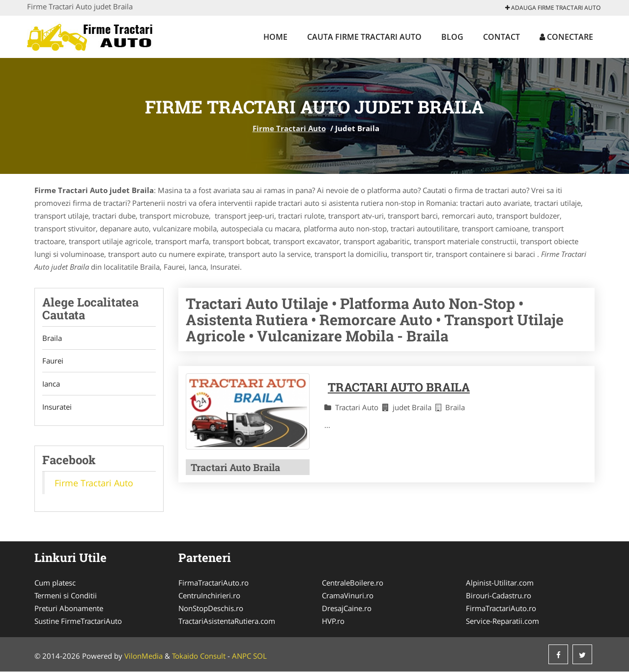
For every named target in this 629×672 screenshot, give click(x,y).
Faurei (53, 361)
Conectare (566, 37)
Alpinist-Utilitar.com (500, 583)
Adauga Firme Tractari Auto (553, 8)
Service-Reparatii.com (502, 621)
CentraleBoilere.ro (353, 583)
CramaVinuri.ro (348, 596)
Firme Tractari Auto (289, 128)
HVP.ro (333, 621)
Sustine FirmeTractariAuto (78, 621)
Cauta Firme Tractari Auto (364, 37)
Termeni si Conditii (66, 596)
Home (275, 37)
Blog (452, 37)
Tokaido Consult (199, 656)
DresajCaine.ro (347, 609)
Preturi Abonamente (69, 609)
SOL (260, 656)
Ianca (51, 384)
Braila (52, 338)
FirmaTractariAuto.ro (214, 583)
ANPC (242, 656)
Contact (501, 37)
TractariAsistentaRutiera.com (227, 621)
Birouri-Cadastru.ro (499, 596)
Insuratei (57, 407)
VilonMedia (143, 656)
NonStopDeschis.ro (211, 609)
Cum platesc (55, 583)
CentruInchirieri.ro (209, 596)
